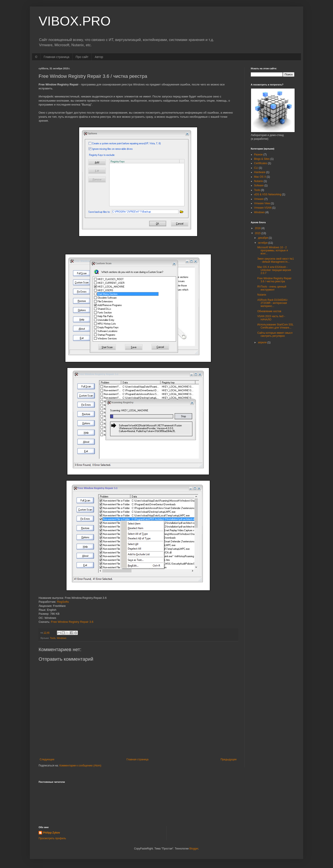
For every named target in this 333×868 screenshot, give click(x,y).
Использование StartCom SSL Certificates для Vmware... (275, 326)
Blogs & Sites (262, 159)
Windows (61, 638)
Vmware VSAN (263, 208)
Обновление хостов (269, 311)
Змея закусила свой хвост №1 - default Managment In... (276, 260)
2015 (258, 233)
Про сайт (82, 57)
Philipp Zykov (51, 833)
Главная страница (56, 57)
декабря (263, 238)
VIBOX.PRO (75, 21)
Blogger (194, 849)
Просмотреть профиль (52, 838)
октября (263, 243)
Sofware (259, 186)
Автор (99, 57)
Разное (258, 155)
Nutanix (259, 181)
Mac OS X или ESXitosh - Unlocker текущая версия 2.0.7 (274, 270)
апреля (263, 342)
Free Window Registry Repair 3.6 (72, 622)
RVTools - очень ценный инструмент (272, 288)
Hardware (260, 172)
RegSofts (63, 602)
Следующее (47, 759)
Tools (53, 638)
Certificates (261, 163)
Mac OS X (260, 177)
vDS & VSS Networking (268, 194)
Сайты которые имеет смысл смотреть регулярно (275, 334)
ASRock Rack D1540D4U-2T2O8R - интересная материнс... (273, 303)
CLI (256, 168)
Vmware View (262, 203)
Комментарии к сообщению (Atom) (80, 766)
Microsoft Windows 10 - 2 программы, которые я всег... (273, 251)
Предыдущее (229, 759)
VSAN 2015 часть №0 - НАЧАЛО (271, 318)
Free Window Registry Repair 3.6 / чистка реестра (274, 280)
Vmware (259, 199)
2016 (258, 228)
